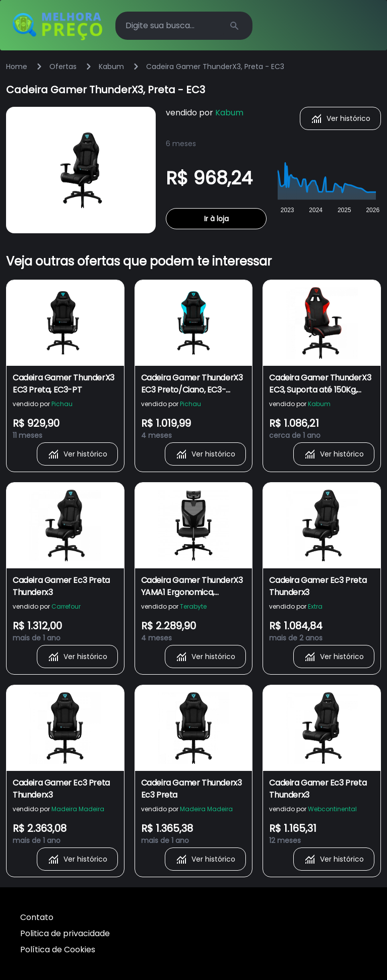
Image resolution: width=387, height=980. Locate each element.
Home (17, 67)
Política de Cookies (58, 950)
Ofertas (63, 67)
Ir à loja (216, 219)
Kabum (111, 67)
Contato (37, 917)
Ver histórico (340, 118)
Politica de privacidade (65, 933)
